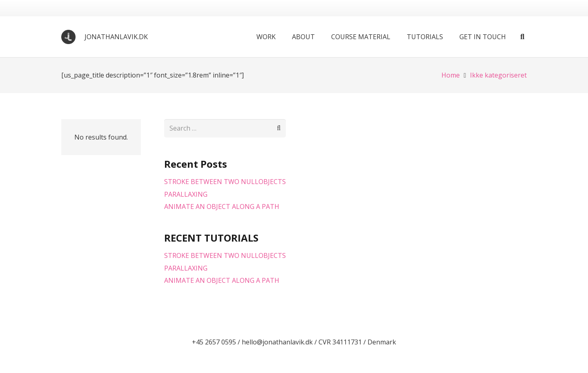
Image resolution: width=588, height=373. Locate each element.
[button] (522, 37)
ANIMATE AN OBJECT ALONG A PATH (222, 206)
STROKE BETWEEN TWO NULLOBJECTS (225, 182)
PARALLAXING (186, 194)
